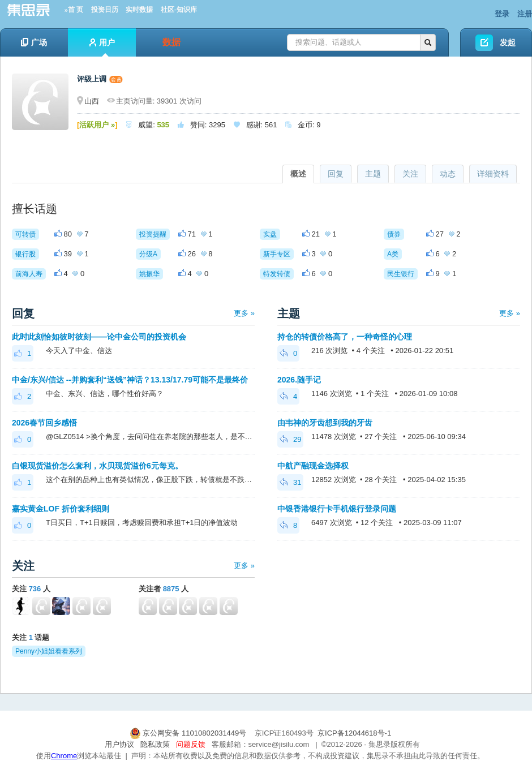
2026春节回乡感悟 (44, 423)
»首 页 (74, 10)
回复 (336, 174)
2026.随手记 (299, 380)
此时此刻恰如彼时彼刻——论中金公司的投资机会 (99, 337)
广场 (34, 42)
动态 (448, 174)
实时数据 (139, 10)
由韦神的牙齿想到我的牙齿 (325, 423)
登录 (502, 14)
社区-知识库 (179, 10)
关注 (410, 174)
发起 (508, 42)
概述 (298, 174)
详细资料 (493, 174)
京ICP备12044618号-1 (354, 733)
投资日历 (105, 10)
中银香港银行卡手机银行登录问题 (337, 509)
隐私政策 (155, 744)
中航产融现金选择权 (313, 466)
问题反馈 (191, 744)
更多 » (244, 313)
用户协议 (119, 744)
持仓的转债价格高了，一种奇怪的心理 (345, 337)
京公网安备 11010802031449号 (189, 733)
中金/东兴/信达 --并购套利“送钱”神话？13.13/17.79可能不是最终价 (130, 380)
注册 (525, 14)
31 (290, 482)
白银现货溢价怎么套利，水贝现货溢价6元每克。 (97, 466)
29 (290, 439)
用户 (102, 47)
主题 (373, 174)
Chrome (64, 756)
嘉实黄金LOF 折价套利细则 (61, 509)
